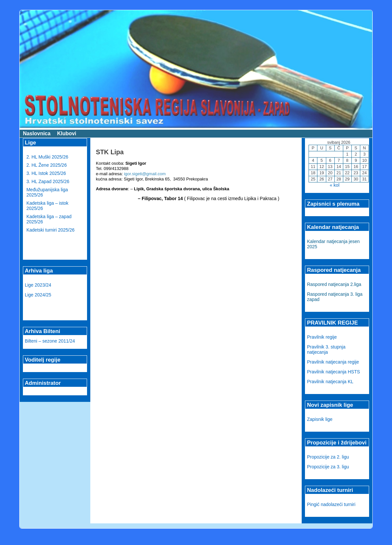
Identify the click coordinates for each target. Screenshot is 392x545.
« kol (335, 185)
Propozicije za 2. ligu (328, 457)
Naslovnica (37, 133)
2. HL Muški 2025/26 (47, 157)
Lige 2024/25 (38, 295)
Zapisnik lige (320, 419)
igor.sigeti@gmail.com (145, 174)
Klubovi (67, 133)
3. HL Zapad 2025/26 (48, 181)
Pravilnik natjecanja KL (330, 382)
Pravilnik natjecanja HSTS (333, 372)
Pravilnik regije (322, 337)
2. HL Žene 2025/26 (47, 165)
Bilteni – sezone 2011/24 (50, 341)
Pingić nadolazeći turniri (331, 504)
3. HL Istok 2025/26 (46, 173)
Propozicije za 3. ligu (328, 467)
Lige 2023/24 (38, 285)
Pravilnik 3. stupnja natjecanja (326, 349)
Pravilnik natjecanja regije (333, 362)
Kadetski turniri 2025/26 (51, 230)
